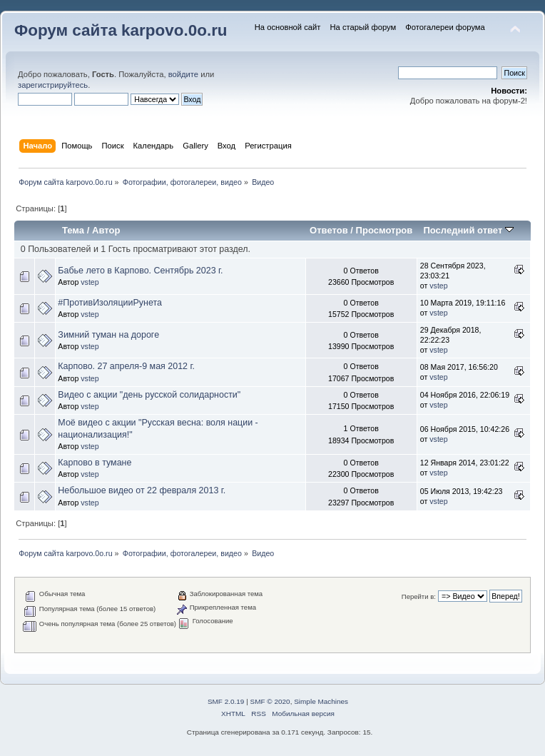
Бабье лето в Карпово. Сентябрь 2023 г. (140, 271)
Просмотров (384, 230)
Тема (73, 230)
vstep (90, 282)
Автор (106, 230)
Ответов (329, 230)
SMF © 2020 (270, 701)
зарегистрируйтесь (53, 85)
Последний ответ (468, 230)
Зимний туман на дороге (108, 335)
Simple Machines (321, 701)
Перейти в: (419, 596)
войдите (183, 74)
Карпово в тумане (95, 463)
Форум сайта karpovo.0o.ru (121, 30)
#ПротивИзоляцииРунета (110, 303)
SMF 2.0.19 (226, 701)
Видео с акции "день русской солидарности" (149, 395)
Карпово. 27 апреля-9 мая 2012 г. (126, 366)
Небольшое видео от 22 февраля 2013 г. (142, 490)
